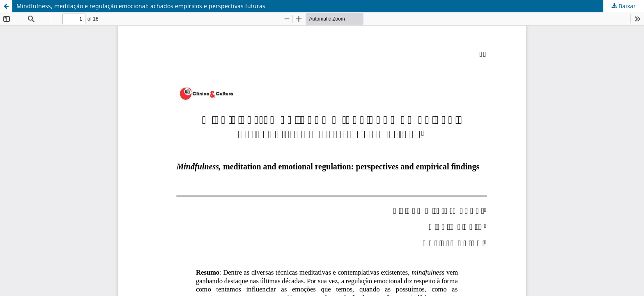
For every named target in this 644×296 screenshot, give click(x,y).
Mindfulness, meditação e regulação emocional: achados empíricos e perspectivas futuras (141, 6)
